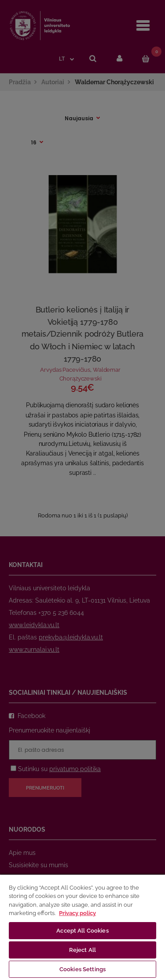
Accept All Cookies (82, 931)
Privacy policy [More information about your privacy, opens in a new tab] (77, 913)
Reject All (82, 950)
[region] (82, 927)
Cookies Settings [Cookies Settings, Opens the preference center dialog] (82, 969)
